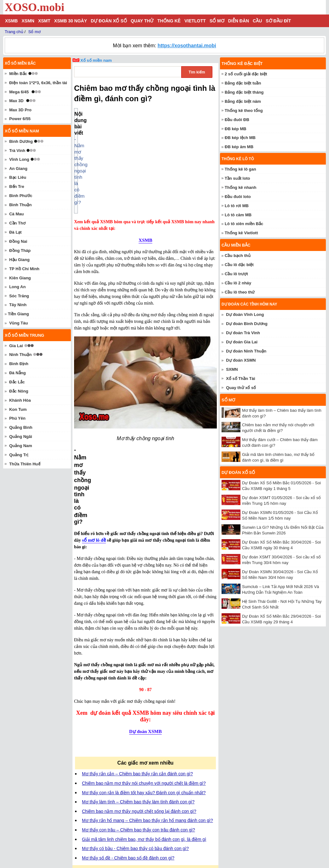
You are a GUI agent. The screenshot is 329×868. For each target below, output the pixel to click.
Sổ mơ (217, 21)
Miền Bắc (18, 74)
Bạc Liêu (18, 177)
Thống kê (169, 21)
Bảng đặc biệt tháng (244, 92)
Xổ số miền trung (24, 335)
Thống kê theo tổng (244, 111)
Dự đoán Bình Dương (247, 324)
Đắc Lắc (17, 382)
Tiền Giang (18, 314)
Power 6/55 (20, 119)
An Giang (18, 169)
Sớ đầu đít (278, 21)
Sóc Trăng (19, 296)
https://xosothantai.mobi (187, 46)
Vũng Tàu (18, 323)
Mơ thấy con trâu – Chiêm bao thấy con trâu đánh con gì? (139, 677)
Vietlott (195, 21)
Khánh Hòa (20, 400)
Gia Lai (16, 346)
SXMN (232, 369)
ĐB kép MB (236, 129)
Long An (17, 287)
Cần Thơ (17, 223)
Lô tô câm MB (238, 215)
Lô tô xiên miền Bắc (244, 224)
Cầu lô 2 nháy (238, 283)
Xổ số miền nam (96, 60)
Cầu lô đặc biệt (239, 265)
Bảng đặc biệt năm (243, 101)
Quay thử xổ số (241, 388)
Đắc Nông (19, 391)
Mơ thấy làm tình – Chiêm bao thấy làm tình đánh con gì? (138, 649)
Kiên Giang (20, 278)
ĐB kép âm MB (239, 147)
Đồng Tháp (20, 250)
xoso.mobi (60, 846)
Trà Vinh (17, 151)
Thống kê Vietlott (241, 233)
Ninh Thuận (20, 355)
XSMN (28, 21)
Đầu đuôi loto (238, 197)
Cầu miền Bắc (236, 245)
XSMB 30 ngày (71, 21)
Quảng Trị (19, 455)
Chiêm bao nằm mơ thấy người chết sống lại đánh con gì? (139, 658)
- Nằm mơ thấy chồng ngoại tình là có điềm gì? (130, 120)
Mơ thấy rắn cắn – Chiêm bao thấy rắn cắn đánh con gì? (137, 621)
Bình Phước (21, 196)
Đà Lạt (15, 232)
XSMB (11, 21)
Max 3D (16, 101)
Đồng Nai (18, 241)
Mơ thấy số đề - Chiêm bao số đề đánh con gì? (128, 705)
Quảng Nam (21, 446)
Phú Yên (17, 418)
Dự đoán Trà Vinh (243, 333)
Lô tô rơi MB (237, 206)
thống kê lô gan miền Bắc (131, 803)
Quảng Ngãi (21, 437)
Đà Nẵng (17, 373)
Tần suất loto (237, 178)
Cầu (257, 21)
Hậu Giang (19, 260)
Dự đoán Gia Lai (242, 342)
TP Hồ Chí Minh (24, 269)
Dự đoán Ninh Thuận (246, 351)
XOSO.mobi (35, 7)
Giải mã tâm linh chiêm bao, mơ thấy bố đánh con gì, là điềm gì (144, 686)
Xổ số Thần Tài (240, 379)
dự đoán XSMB (127, 813)
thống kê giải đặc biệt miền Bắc (137, 822)
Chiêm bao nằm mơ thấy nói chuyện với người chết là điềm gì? (144, 630)
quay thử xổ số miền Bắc (131, 831)
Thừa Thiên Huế (25, 464)
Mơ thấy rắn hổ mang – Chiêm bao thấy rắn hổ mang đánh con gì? (147, 667)
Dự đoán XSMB (145, 579)
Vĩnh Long (19, 159)
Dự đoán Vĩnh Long (245, 315)
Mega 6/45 (19, 92)
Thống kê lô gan (240, 169)
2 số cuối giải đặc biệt (246, 74)
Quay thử (142, 21)
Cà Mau (16, 214)
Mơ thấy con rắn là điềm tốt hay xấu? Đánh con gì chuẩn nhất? (144, 640)
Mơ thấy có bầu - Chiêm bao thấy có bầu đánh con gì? (135, 696)
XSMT (44, 21)
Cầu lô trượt (236, 274)
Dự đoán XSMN (241, 360)
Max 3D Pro (20, 110)
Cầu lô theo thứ (240, 292)
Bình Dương (21, 141)
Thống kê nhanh (240, 187)
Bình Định (19, 364)
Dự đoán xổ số (109, 21)
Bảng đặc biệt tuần (243, 83)
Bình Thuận (20, 205)
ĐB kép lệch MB (240, 138)
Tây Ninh (18, 305)
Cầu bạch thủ (238, 256)
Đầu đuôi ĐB (237, 120)
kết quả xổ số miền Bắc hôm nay (138, 794)
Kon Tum (18, 409)
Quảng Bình (21, 427)
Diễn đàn (239, 21)
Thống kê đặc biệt (242, 64)
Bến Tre (17, 186)
